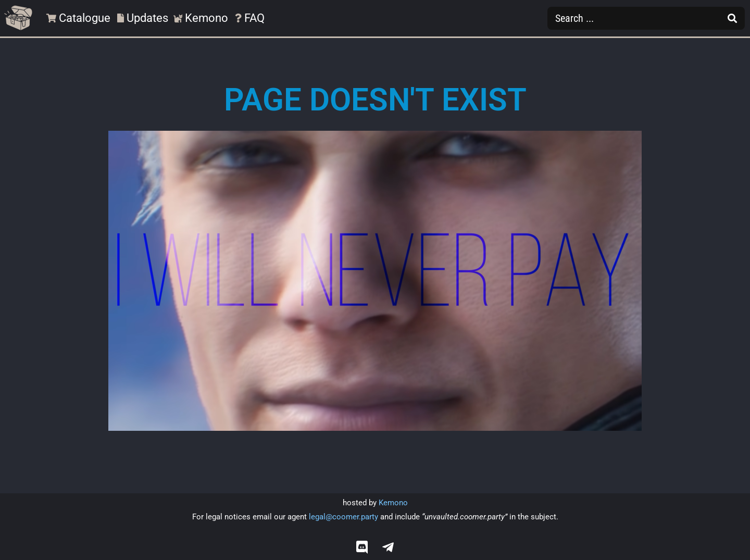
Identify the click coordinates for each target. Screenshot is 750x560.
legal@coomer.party (343, 517)
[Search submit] (732, 18)
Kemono (393, 503)
